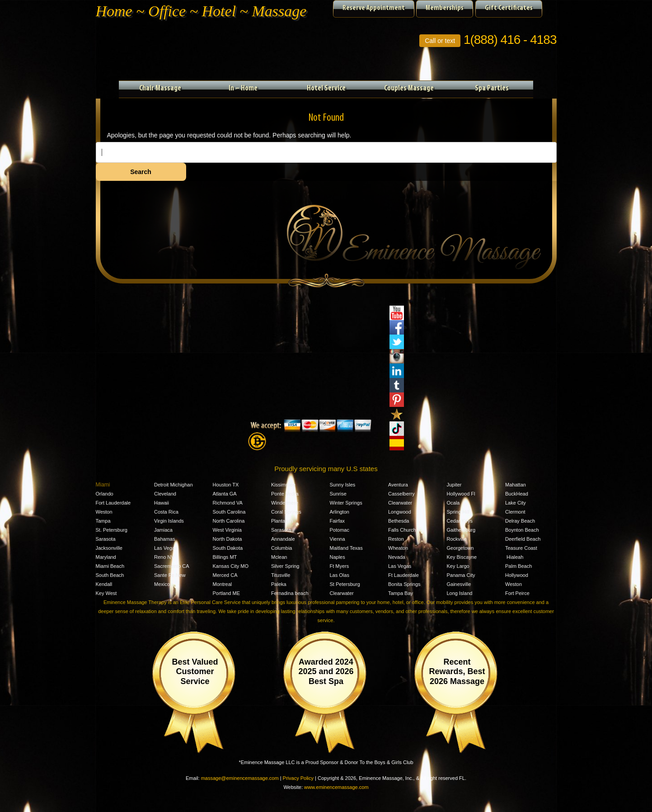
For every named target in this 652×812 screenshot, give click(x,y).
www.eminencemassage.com (336, 787)
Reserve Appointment (374, 8)
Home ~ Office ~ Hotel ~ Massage (201, 11)
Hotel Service (326, 88)
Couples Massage (409, 88)
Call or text (440, 41)
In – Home (243, 88)
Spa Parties (492, 88)
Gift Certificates (509, 8)
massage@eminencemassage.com (240, 778)
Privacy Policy (298, 778)
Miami (103, 485)
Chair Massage (160, 88)
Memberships (445, 8)
